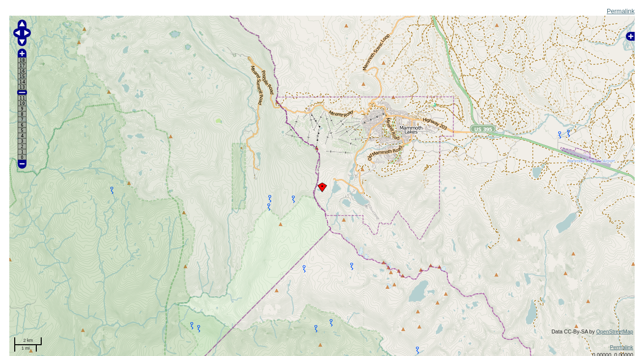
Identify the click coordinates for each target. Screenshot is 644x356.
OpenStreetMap (615, 331)
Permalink (621, 11)
